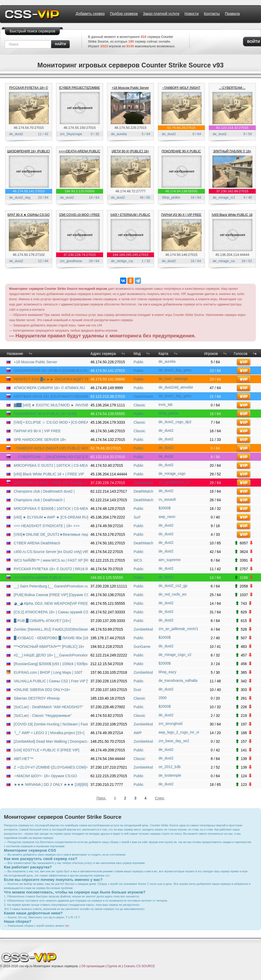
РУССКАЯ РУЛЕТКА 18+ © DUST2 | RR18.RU (51, 569)
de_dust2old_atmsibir (176, 387)
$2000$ (165, 508)
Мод (137, 354)
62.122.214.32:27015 (232, 128)
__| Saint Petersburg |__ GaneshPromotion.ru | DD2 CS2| (51, 586)
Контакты (212, 14)
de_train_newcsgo (173, 379)
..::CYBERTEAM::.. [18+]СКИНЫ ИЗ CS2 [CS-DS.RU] (51, 457)
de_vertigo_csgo (123, 261)
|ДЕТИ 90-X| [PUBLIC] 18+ (130, 151)
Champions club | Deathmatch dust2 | (44, 491)
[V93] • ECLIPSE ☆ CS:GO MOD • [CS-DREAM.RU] (51, 422)
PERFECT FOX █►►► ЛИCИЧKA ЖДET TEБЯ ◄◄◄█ (51, 379)
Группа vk (114, 966)
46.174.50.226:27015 (131, 128)
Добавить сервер (90, 14)
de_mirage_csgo (225, 261)
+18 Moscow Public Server (130, 88)
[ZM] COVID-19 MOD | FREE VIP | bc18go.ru (51, 483)
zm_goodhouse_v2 (74, 261)
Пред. (101, 798)
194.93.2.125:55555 (80, 191)
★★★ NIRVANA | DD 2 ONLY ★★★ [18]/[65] (51, 785)
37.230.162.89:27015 (232, 191)
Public (139, 362)
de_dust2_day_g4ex (24, 197)
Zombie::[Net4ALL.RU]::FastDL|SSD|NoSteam (51, 629)
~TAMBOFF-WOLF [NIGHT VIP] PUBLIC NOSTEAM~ (51, 448)
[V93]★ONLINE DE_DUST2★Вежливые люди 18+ (51, 534)
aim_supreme (170, 560)
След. (160, 798)
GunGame (142, 647)
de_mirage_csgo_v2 (175, 655)
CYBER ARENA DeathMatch (37, 543)
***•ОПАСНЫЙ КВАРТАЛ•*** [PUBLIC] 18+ (49, 647)
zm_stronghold (170, 724)
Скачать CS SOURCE (139, 966)
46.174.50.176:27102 (29, 255)
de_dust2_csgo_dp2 (175, 422)
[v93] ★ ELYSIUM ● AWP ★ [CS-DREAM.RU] (51, 517)
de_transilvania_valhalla (178, 681)
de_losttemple (170, 775)
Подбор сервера (124, 14)
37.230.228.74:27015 (80, 255)
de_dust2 (16, 134)
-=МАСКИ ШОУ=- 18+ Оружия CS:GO (45, 776)
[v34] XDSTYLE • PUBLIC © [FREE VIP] (47, 750)
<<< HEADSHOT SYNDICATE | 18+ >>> (47, 526)
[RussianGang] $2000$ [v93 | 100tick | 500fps (51, 664)
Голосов (241, 354)
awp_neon (167, 517)
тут (67, 926)
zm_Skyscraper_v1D (76, 134)
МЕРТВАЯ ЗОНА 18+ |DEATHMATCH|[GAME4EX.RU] (51, 396)
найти (61, 44)
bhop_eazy (167, 672)
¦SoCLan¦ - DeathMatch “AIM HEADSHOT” (49, 707)
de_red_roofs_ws (172, 594)
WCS (138, 560)
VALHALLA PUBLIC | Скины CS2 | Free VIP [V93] (51, 681)
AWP (138, 733)
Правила (232, 14)
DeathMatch (143, 396)
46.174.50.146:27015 (182, 255)
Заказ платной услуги (161, 14)
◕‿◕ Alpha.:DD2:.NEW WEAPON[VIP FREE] (51, 603)
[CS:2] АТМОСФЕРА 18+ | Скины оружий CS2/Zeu (51, 612)
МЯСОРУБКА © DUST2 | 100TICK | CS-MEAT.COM (51, 465)
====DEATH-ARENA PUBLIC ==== (43, 578)
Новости (192, 14)
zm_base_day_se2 (174, 741)
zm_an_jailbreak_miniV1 (178, 629)
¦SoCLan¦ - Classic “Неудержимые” (43, 716)
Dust (137, 690)
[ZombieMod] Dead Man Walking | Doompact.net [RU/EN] (51, 741)
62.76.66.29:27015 (181, 128)
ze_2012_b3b (170, 767)
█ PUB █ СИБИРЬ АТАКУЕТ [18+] (42, 621)
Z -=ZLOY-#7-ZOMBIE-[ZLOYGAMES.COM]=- (51, 767)
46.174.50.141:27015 (29, 191)
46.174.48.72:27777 (130, 191)
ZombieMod (143, 483)
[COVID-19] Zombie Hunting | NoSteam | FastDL (51, 724)
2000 (162, 698)
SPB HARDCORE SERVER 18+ (40, 440)
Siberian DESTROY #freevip (37, 698)
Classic (140, 405)
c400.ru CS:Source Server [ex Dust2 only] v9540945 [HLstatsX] (51, 552)
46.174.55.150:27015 (80, 128)
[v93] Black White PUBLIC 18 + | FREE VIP (49, 474)
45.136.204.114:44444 (232, 255)
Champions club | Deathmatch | (39, 500)
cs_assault (167, 499)
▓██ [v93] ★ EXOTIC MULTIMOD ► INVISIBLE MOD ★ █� (51, 405)
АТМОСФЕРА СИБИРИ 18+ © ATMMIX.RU (49, 388)
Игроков (211, 354)
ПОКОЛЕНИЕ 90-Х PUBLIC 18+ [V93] (45, 414)
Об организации (93, 966)
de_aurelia (119, 134)
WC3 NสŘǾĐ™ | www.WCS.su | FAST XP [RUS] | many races (51, 560)
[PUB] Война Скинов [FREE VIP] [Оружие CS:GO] (51, 595)
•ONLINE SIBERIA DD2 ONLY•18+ (42, 690)
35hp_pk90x (171, 197)
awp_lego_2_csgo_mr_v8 (179, 732)
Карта (163, 354)
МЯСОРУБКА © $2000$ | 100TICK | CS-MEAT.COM (51, 509)
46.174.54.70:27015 (29, 128)
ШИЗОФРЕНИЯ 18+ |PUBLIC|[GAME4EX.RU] (51, 371)
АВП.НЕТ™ (24, 759)
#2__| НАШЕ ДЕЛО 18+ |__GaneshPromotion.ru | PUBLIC (51, 655)
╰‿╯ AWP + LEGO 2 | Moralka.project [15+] (49, 733)
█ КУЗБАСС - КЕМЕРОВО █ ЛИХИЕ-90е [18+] (51, 638)
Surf (137, 517)
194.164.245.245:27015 (130, 255)
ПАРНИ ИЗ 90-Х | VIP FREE (181, 215)
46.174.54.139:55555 (182, 191)
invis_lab (165, 405)
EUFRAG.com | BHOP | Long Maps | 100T (48, 672)
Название (15, 354)
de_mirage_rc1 (224, 197)
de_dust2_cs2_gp (173, 586)
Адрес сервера (103, 354)
